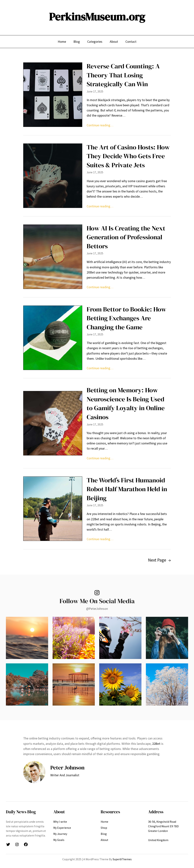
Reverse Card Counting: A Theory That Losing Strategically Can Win (123, 75)
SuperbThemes (122, 859)
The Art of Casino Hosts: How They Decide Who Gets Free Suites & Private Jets (128, 156)
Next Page (159, 560)
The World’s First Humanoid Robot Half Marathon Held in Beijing (127, 489)
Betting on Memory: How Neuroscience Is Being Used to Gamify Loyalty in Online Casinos (126, 404)
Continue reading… (100, 125)
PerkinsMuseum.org (97, 17)
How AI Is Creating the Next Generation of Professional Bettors (126, 237)
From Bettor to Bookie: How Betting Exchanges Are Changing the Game (126, 318)
